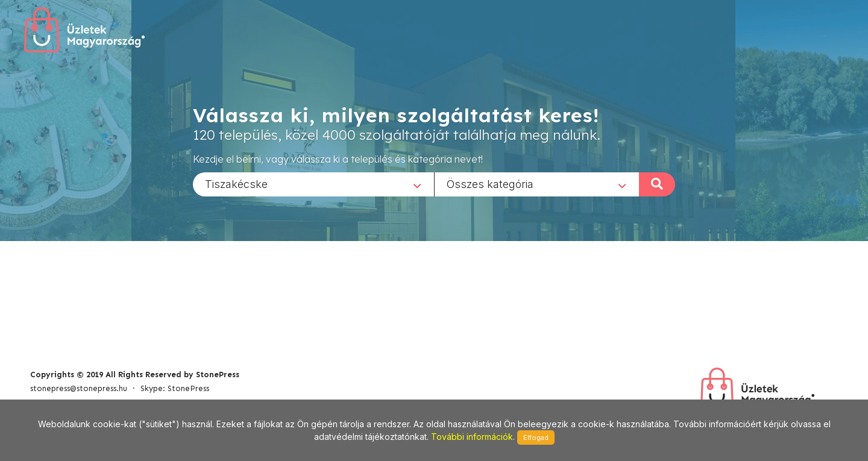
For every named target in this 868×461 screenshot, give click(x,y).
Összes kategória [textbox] (490, 183)
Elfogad (536, 437)
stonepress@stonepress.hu (79, 388)
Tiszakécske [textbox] (236, 183)
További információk (472, 437)
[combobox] (313, 184)
